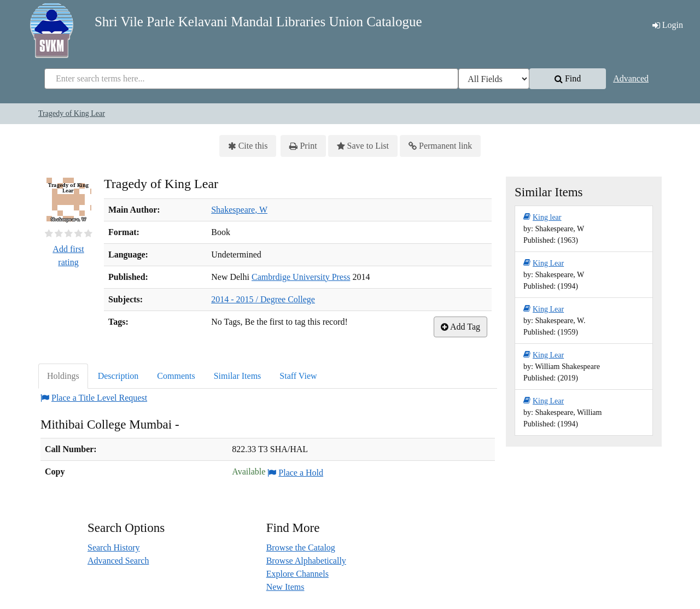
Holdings (63, 376)
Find (568, 79)
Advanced (631, 78)
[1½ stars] (56, 233)
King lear (542, 217)
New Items (285, 587)
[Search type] (494, 79)
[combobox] (251, 79)
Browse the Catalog (301, 547)
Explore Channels (297, 574)
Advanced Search (118, 561)
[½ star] (46, 233)
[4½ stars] (86, 233)
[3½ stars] (77, 233)
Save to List (363, 146)
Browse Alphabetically (306, 561)
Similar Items (238, 376)
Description (118, 376)
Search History (114, 547)
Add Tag (460, 327)
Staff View (298, 376)
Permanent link (440, 146)
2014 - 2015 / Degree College (263, 299)
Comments (176, 376)
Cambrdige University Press (301, 277)
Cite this (248, 146)
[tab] (64, 376)
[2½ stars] (66, 233)
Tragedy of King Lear (72, 113)
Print (303, 146)
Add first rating (68, 256)
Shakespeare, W (239, 210)
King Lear (544, 263)
